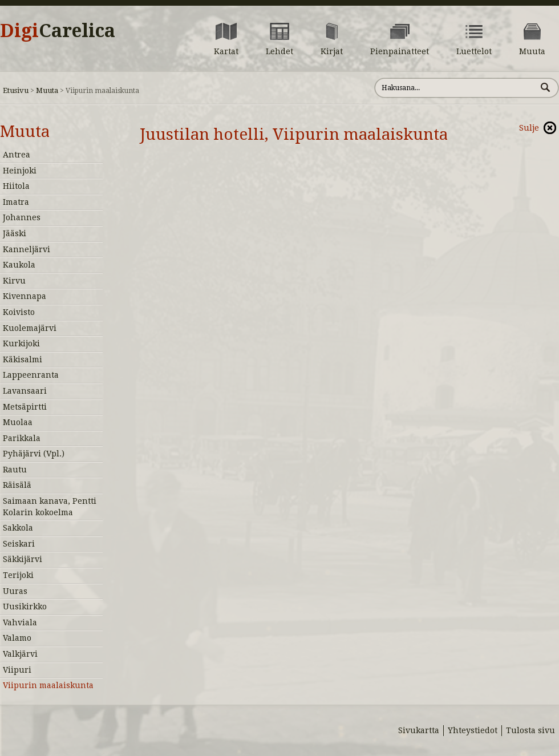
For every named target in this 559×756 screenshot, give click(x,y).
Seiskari (19, 544)
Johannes (22, 217)
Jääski (15, 233)
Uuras (15, 591)
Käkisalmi (23, 359)
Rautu (15, 470)
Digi (58, 31)
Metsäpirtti (25, 407)
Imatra (16, 202)
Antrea (17, 155)
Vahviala (20, 622)
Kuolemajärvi (30, 328)
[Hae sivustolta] (455, 88)
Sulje (529, 128)
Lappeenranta (31, 375)
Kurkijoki (21, 343)
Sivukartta (419, 730)
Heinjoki (20, 171)
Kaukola (19, 265)
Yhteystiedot (473, 730)
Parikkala (22, 438)
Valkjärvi (20, 654)
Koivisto (19, 312)
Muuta (47, 90)
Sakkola (18, 528)
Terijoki (18, 575)
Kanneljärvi (27, 249)
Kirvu (14, 281)
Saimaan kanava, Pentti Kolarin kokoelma (50, 507)
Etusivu (16, 90)
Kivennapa (25, 296)
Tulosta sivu (530, 730)
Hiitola (16, 186)
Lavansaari (25, 391)
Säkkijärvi (23, 559)
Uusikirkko (25, 607)
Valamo (17, 638)
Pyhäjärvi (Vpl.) (34, 454)
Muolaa (18, 422)
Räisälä (17, 485)
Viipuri (17, 670)
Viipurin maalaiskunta (48, 685)
